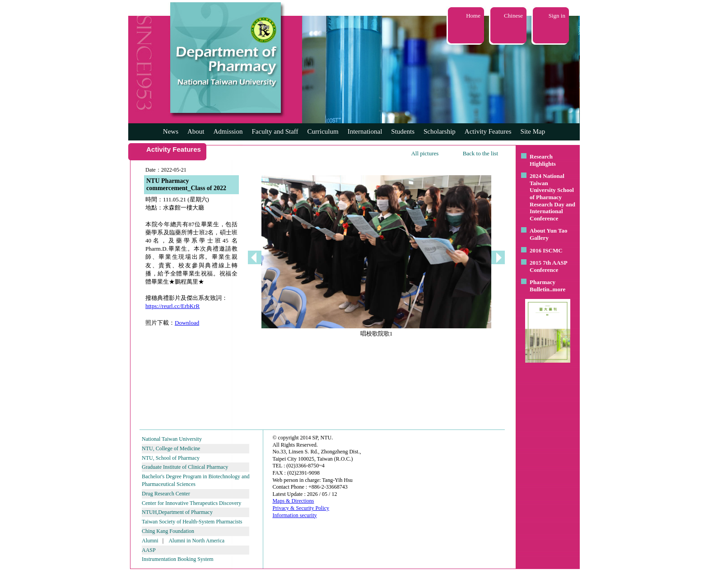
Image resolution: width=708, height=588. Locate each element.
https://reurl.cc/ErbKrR (172, 306)
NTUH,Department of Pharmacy (177, 512)
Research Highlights (543, 160)
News (171, 131)
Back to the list (480, 153)
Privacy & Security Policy (301, 508)
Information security (294, 515)
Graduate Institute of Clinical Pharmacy (185, 467)
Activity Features (488, 131)
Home (473, 16)
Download (187, 323)
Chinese (513, 16)
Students (403, 131)
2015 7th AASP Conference (548, 266)
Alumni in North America (196, 541)
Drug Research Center (166, 494)
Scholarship (440, 131)
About (196, 131)
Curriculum (323, 131)
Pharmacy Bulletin (543, 286)
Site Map (533, 131)
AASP (149, 550)
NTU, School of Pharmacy (171, 458)
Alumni (150, 541)
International (365, 131)
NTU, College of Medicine (171, 448)
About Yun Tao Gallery (549, 234)
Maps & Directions (293, 501)
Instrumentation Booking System (178, 559)
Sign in (557, 16)
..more (557, 289)
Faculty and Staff (275, 131)
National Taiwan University (172, 439)
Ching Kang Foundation (168, 531)
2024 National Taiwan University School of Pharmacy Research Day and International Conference (552, 197)
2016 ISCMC (546, 250)
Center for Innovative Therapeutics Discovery (191, 503)
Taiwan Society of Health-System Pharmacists (192, 522)
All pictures (425, 153)
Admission (228, 131)
